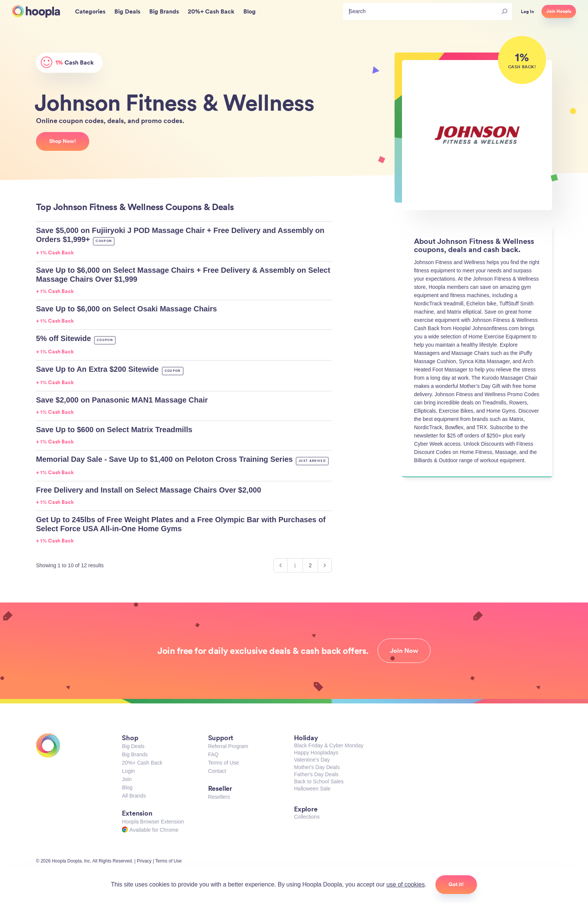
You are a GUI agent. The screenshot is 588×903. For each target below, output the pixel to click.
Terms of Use (223, 763)
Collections (307, 817)
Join (127, 779)
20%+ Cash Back (142, 763)
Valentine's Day (312, 760)
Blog (127, 787)
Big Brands (135, 754)
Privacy (144, 861)
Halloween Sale (312, 789)
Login (128, 771)
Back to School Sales (319, 781)
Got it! (456, 884)
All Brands (134, 796)
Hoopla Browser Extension (153, 822)
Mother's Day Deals (317, 767)
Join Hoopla (559, 11)
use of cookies (405, 884)
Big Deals (133, 746)
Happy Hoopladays (316, 753)
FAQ (213, 754)
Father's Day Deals (316, 774)
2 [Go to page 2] (310, 565)
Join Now (404, 651)
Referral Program (228, 746)
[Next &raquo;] (325, 565)
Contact (217, 771)
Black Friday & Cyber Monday (329, 745)
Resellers (219, 797)
